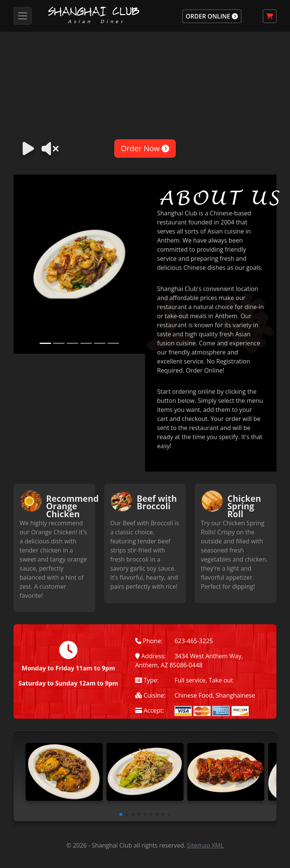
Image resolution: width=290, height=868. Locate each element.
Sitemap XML (205, 845)
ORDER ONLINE (212, 16)
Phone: (149, 641)
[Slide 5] (100, 343)
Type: (147, 680)
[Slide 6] (113, 343)
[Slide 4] (86, 343)
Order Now (145, 148)
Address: (150, 656)
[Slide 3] (72, 343)
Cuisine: (150, 695)
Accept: (150, 710)
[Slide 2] (59, 343)
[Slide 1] (45, 343)
